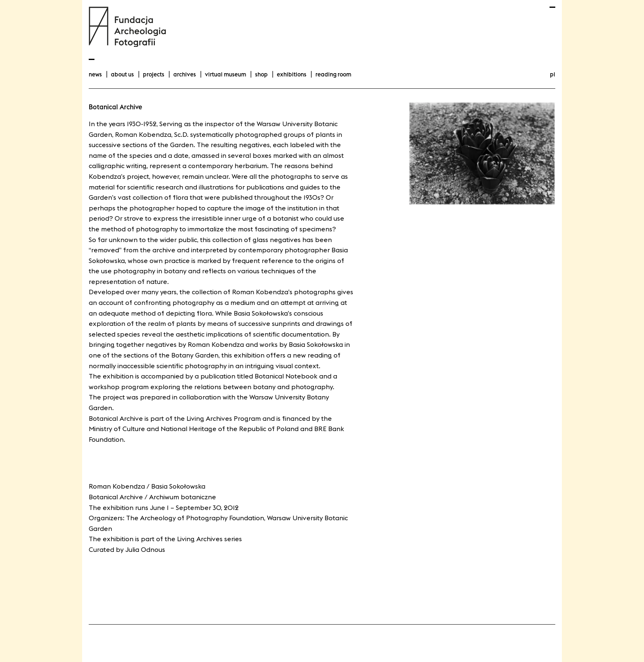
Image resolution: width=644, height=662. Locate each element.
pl (553, 74)
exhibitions (292, 74)
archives (185, 74)
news (95, 74)
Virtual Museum (225, 74)
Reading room (333, 74)
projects (154, 74)
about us (122, 74)
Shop (261, 74)
